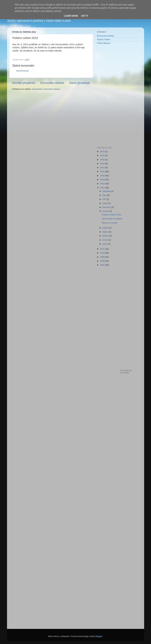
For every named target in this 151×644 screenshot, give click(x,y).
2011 (103, 249)
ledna (105, 244)
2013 (103, 184)
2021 (103, 155)
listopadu (107, 191)
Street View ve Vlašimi (112, 219)
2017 (103, 168)
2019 (103, 160)
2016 (103, 171)
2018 (103, 164)
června (106, 211)
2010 (103, 253)
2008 (103, 261)
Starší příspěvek (80, 83)
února (105, 240)
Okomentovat (22, 71)
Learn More (71, 16)
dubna (106, 232)
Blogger (99, 636)
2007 (103, 265)
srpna (105, 203)
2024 (103, 151)
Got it (85, 16)
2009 (103, 257)
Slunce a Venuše (110, 223)
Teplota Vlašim (104, 39)
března (106, 236)
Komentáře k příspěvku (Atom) (46, 89)
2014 (103, 180)
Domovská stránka (52, 83)
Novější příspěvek (24, 83)
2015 (103, 176)
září (105, 199)
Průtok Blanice (104, 43)
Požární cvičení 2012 (112, 215)
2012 (103, 188)
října (105, 195)
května (106, 228)
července (107, 207)
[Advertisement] (109, 95)
